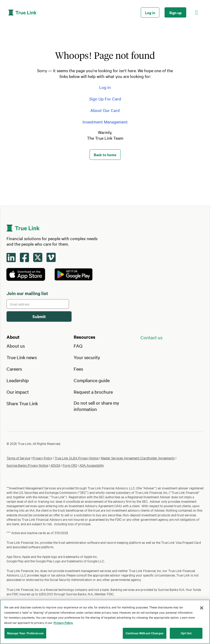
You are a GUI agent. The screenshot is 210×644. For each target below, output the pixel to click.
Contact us (151, 337)
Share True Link (22, 403)
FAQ (78, 346)
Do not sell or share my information (96, 406)
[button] (197, 12)
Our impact (18, 392)
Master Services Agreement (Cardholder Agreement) (138, 458)
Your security (87, 357)
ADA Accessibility (92, 465)
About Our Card (105, 110)
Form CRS (70, 465)
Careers (14, 369)
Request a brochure (93, 392)
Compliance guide (92, 380)
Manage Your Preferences (25, 633)
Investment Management (105, 122)
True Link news (22, 357)
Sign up (175, 12)
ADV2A (55, 465)
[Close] (202, 608)
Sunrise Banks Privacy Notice (27, 465)
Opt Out (186, 633)
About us (16, 346)
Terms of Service (18, 458)
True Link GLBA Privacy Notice (77, 458)
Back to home (105, 154)
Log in (150, 12)
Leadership (18, 380)
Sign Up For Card (105, 99)
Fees (78, 369)
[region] (105, 622)
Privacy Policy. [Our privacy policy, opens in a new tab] (63, 623)
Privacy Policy (42, 458)
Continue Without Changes (145, 633)
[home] (74, 13)
